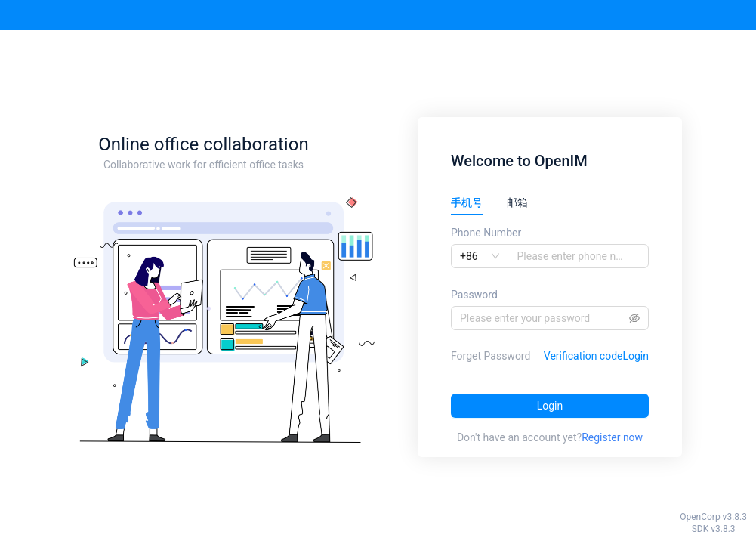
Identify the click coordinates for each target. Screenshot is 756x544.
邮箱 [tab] (517, 202)
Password (474, 295)
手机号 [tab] (467, 202)
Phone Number (486, 233)
